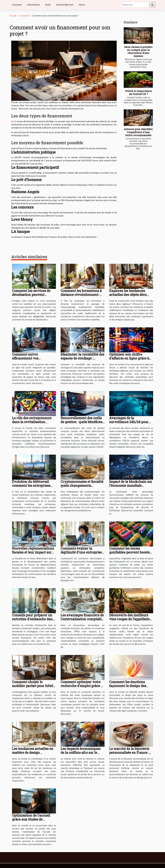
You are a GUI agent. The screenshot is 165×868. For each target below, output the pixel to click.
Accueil (13, 16)
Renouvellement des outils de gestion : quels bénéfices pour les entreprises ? (81, 422)
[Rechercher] (135, 5)
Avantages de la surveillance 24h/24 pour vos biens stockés (129, 422)
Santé (48, 5)
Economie (17, 5)
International (33, 5)
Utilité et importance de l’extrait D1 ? (138, 92)
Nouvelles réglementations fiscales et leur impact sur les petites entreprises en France (33, 554)
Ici (13, 121)
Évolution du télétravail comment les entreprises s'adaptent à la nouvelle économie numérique (31, 487)
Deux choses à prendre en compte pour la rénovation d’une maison (138, 51)
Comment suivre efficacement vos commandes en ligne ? (29, 358)
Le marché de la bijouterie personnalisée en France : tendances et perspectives (129, 753)
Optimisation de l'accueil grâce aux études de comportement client (31, 819)
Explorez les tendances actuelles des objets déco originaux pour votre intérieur (128, 297)
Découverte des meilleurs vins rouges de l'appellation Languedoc (131, 619)
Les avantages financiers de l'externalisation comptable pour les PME (82, 619)
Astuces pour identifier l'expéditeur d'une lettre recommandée (138, 132)
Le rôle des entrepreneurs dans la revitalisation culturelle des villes (32, 422)
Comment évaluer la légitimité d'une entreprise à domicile (82, 552)
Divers (82, 5)
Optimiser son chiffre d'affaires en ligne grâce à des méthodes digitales (129, 358)
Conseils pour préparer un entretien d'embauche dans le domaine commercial (33, 619)
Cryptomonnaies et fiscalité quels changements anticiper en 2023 (82, 486)
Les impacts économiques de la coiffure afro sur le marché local (81, 753)
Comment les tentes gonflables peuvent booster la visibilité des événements (131, 552)
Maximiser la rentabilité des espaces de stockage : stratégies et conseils (82, 358)
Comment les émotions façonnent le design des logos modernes (128, 686)
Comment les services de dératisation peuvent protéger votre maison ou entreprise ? (32, 297)
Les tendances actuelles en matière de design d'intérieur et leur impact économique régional (33, 754)
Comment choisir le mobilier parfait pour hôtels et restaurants (33, 686)
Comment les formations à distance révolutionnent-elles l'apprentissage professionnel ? (81, 297)
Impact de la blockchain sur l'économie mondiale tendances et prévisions (131, 486)
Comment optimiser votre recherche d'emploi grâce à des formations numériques (82, 686)
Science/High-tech (65, 5)
